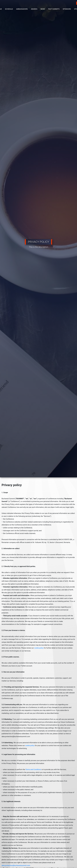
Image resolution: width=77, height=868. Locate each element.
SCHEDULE (9, 9)
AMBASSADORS (22, 9)
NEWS (43, 9)
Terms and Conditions (34, 769)
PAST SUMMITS (54, 9)
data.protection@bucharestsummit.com (16, 865)
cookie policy (39, 648)
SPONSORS (67, 9)
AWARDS (34, 9)
